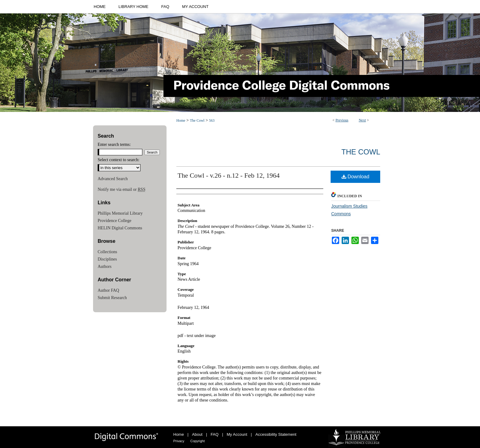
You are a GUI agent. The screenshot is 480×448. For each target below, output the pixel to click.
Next (362, 120)
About (197, 434)
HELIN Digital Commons (120, 228)
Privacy (179, 441)
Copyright (198, 441)
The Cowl (197, 120)
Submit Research (112, 298)
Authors (105, 267)
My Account (237, 434)
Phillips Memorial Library (120, 213)
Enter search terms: (114, 144)
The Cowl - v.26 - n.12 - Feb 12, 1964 (229, 175)
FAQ (215, 434)
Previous (342, 120)
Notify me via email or (122, 190)
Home (181, 120)
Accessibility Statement (276, 434)
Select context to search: (118, 160)
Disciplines (107, 259)
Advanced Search (113, 179)
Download (356, 177)
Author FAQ (108, 290)
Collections (107, 252)
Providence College (114, 221)
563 (212, 120)
